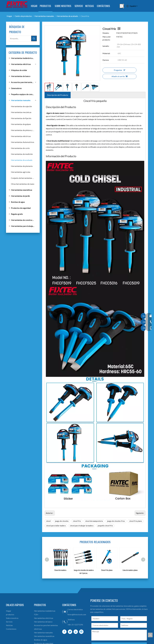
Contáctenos (11, 629)
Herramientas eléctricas (21, 64)
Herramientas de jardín (20, 196)
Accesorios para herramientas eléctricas (24, 82)
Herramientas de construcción (23, 220)
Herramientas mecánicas (21, 112)
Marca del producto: (106, 38)
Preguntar (120, 70)
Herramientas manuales (21, 100)
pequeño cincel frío (105, 526)
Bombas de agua (18, 202)
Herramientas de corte (20, 148)
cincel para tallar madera (56, 526)
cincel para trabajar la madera (82, 526)
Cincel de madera (60, 570)
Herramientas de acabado (22, 160)
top (150, 635)
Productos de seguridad (21, 208)
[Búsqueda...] (20, 39)
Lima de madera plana (130, 570)
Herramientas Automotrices (23, 142)
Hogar (9, 611)
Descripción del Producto (58, 95)
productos (10, 614)
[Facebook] (64, 632)
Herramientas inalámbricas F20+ (24, 58)
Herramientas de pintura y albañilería (24, 130)
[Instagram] (81, 632)
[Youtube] (76, 632)
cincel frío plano (136, 521)
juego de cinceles (62, 521)
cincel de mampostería (94, 521)
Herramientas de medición (22, 154)
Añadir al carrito (120, 76)
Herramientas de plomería (22, 166)
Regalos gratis (17, 214)
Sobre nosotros (12, 618)
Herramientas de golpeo (21, 124)
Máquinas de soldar (19, 70)
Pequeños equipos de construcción (24, 94)
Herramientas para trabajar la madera (24, 226)
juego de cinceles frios (116, 521)
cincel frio (77, 521)
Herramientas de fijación (21, 118)
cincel (48, 521)
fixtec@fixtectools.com (77, 614)
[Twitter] (70, 632)
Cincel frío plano (107, 570)
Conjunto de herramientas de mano (24, 178)
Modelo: (106, 33)
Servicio (9, 622)
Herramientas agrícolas (21, 172)
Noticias (9, 625)
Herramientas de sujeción (21, 106)
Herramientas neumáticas (22, 190)
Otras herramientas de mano (23, 184)
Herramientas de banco (21, 76)
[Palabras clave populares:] (122, 6)
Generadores (16, 88)
